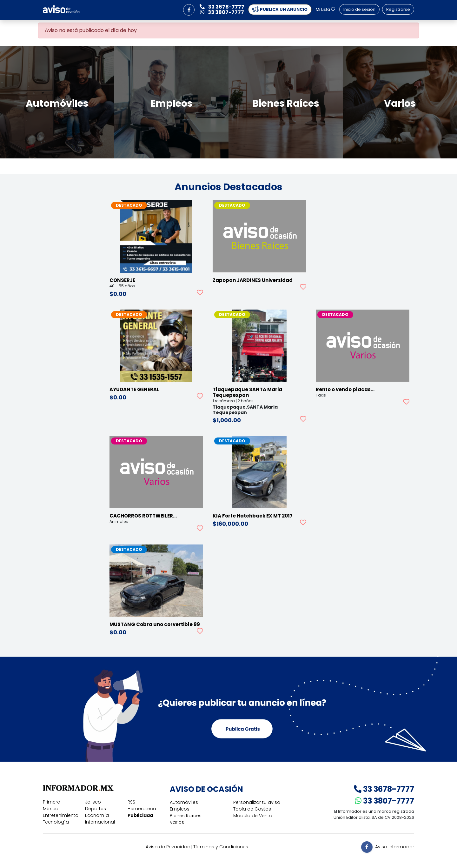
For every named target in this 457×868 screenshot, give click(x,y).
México (51, 809)
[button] (189, 10)
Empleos (180, 809)
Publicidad (140, 815)
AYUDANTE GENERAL (134, 389)
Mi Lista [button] (325, 9)
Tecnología (56, 822)
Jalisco (93, 802)
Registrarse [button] (398, 9)
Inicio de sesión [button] (359, 9)
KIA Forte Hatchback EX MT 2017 (253, 516)
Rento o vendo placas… (345, 389)
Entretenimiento (61, 815)
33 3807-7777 (384, 801)
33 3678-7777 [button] (222, 7)
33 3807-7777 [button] (222, 12)
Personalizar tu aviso (257, 802)
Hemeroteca (142, 809)
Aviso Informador (395, 846)
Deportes (96, 809)
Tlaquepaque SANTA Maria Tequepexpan (247, 392)
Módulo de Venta (253, 816)
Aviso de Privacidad (168, 847)
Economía (97, 815)
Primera (52, 802)
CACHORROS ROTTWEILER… (143, 516)
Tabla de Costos (252, 809)
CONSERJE (122, 280)
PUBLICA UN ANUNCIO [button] (280, 10)
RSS (131, 802)
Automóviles (184, 802)
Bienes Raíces (186, 816)
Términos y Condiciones (221, 847)
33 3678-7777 (384, 789)
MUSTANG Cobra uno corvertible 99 (155, 624)
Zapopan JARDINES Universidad (253, 280)
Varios (177, 822)
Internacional (100, 822)
